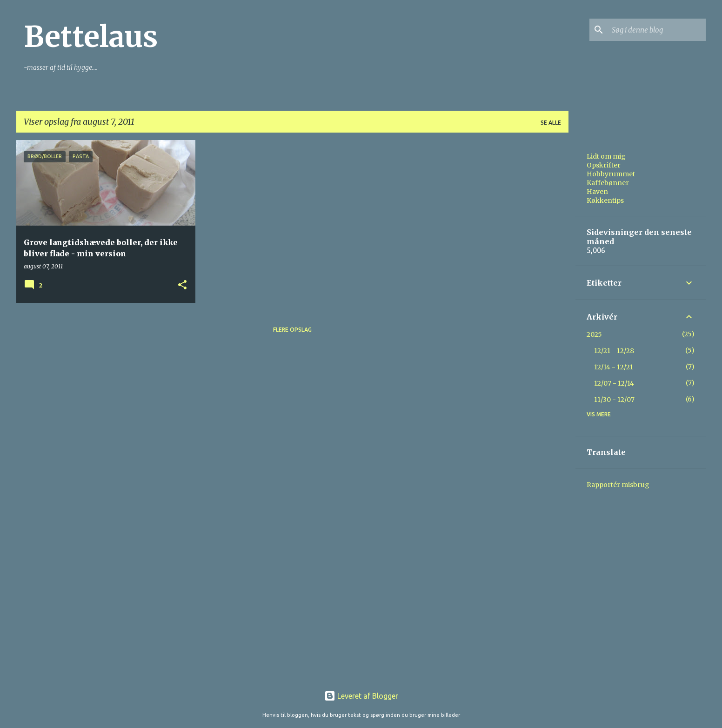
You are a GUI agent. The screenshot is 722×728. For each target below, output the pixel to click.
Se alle (551, 123)
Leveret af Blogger (361, 696)
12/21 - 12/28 (614, 351)
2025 (594, 334)
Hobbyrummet (611, 174)
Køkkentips (605, 200)
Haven (597, 192)
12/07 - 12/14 (614, 383)
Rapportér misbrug (618, 485)
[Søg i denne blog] (657, 30)
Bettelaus (91, 37)
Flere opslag (292, 330)
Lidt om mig (606, 156)
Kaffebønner (608, 183)
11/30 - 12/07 (614, 400)
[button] (182, 285)
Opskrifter (604, 165)
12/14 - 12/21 (614, 367)
